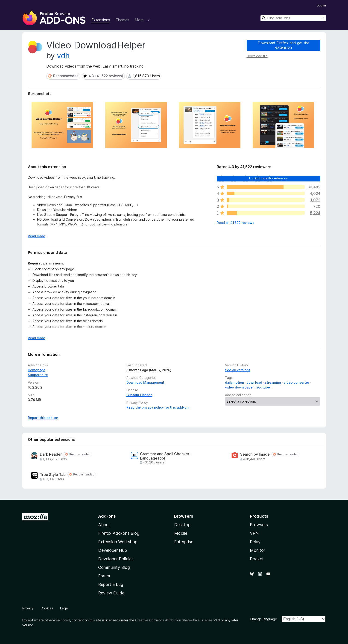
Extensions (101, 20)
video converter (296, 382)
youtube (263, 387)
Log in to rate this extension (269, 178)
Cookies (47, 608)
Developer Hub (113, 550)
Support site (38, 375)
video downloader (239, 387)
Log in (321, 5)
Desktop (182, 525)
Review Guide (111, 593)
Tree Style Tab (53, 475)
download (254, 382)
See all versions (238, 370)
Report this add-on (43, 418)
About (104, 525)
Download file (257, 56)
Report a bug (111, 584)
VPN (254, 533)
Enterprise (184, 542)
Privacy (28, 608)
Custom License (139, 395)
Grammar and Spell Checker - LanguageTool (166, 456)
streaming (273, 382)
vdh (63, 56)
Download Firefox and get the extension (284, 45)
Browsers (259, 525)
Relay (255, 542)
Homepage (37, 370)
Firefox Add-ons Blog (119, 533)
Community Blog (114, 567)
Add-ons (107, 516)
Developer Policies (116, 559)
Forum (104, 576)
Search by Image (255, 454)
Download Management (145, 382)
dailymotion (234, 382)
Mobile (181, 533)
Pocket (257, 559)
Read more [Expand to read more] (37, 236)
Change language (263, 619)
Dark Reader (51, 454)
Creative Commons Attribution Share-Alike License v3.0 (178, 620)
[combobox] (293, 18)
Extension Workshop (118, 542)
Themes (122, 20)
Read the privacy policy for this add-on (157, 407)
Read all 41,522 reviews (235, 223)
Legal (64, 608)
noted (65, 620)
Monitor (257, 550)
